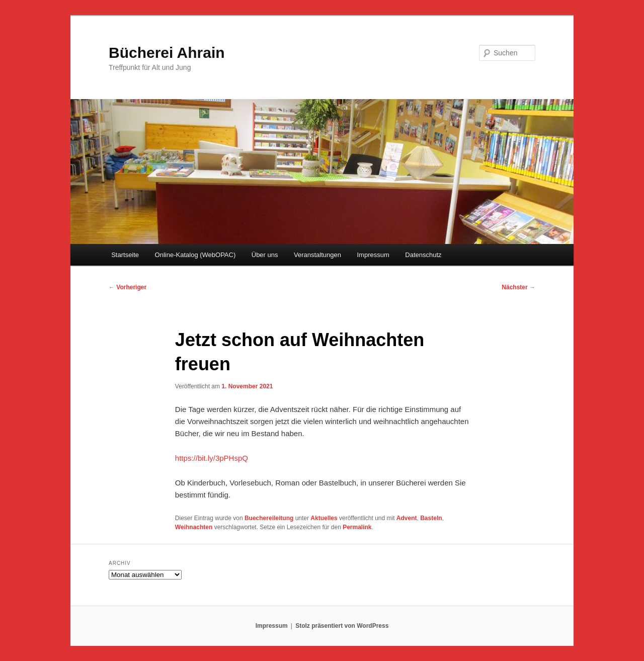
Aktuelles (324, 518)
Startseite (125, 255)
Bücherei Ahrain (167, 53)
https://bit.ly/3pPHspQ (212, 458)
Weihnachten (194, 527)
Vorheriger (128, 287)
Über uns (265, 255)
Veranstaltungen (317, 255)
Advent (407, 518)
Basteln (431, 518)
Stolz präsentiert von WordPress (342, 626)
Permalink (357, 527)
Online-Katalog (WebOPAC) (195, 255)
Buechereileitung (269, 518)
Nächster (518, 287)
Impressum (373, 255)
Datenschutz (423, 255)
